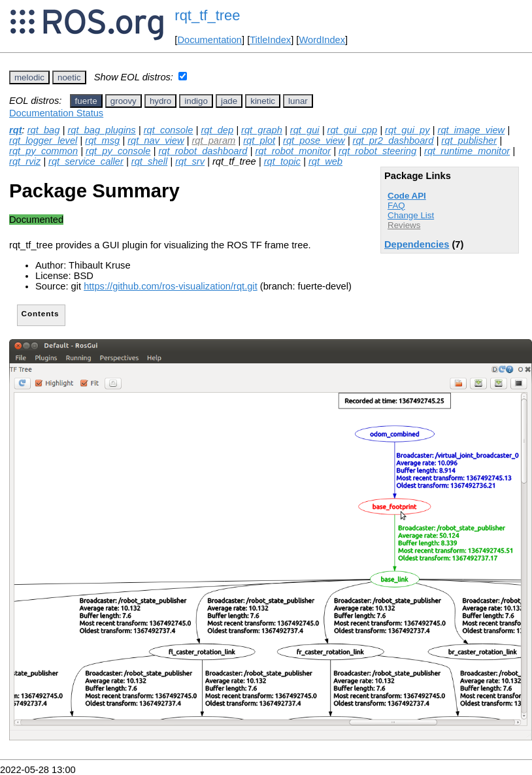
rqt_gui (305, 130)
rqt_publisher (469, 140)
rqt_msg (102, 140)
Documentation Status (56, 113)
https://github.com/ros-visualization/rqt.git (171, 286)
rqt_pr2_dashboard (393, 140)
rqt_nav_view (156, 140)
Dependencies (417, 244)
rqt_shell (149, 161)
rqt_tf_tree (207, 15)
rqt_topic (282, 161)
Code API (407, 196)
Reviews (404, 225)
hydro (160, 101)
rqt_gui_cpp (353, 130)
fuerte (86, 101)
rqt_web (325, 161)
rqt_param (213, 140)
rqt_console (169, 130)
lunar (298, 101)
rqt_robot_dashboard (203, 151)
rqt (16, 130)
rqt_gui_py (407, 130)
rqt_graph (262, 130)
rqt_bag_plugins (101, 130)
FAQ (396, 206)
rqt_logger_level (43, 140)
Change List (411, 215)
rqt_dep (217, 130)
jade (229, 101)
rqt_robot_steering (377, 151)
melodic (29, 77)
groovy (124, 101)
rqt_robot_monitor (293, 151)
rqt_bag (44, 130)
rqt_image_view (472, 130)
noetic (69, 77)
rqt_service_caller (86, 161)
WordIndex (322, 40)
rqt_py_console (118, 151)
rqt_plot (259, 140)
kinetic (263, 101)
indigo (196, 101)
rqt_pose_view (314, 140)
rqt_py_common (43, 151)
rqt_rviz (25, 161)
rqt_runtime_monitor (467, 151)
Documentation (209, 40)
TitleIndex (270, 40)
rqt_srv (190, 161)
